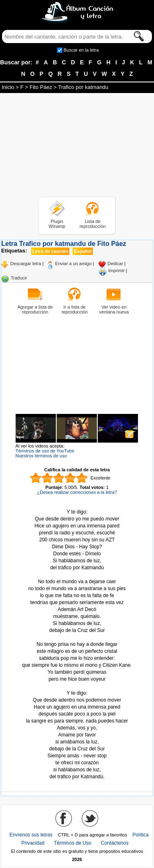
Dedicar (115, 264)
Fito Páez (41, 87)
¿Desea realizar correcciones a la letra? (77, 492)
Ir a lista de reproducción (75, 309)
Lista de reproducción (93, 224)
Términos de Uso (72, 843)
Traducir (19, 278)
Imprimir (117, 270)
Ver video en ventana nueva (114, 309)
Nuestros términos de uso (41, 456)
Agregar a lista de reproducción (35, 309)
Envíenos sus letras (31, 835)
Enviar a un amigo (73, 264)
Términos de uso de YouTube (45, 451)
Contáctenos (115, 843)
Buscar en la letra (81, 50)
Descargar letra (26, 264)
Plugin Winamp (57, 224)
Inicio (8, 87)
